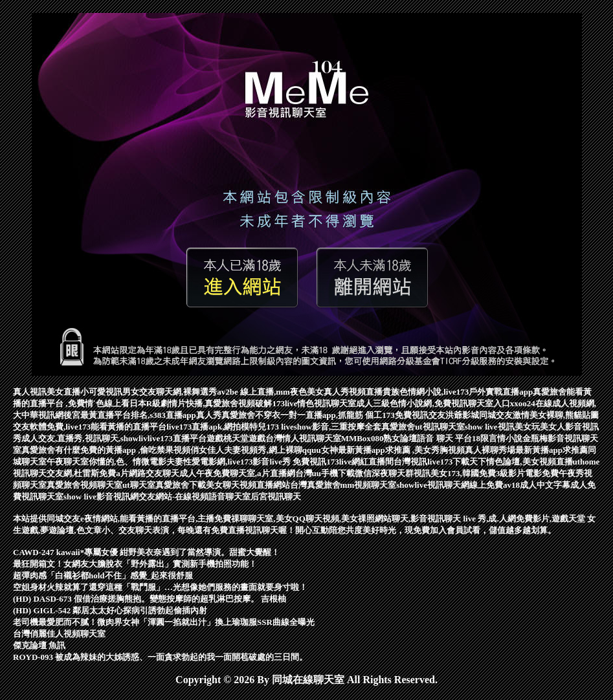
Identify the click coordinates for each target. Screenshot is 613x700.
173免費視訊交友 (414, 415)
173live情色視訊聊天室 (314, 403)
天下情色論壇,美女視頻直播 (521, 462)
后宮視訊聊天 (276, 497)
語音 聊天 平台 (444, 438)
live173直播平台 (177, 438)
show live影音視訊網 (101, 497)
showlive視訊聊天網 (433, 485)
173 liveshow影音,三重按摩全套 (324, 427)
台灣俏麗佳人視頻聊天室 (59, 634)
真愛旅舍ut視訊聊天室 (423, 427)
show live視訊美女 (498, 427)
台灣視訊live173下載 (431, 462)
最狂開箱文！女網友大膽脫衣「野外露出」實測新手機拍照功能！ (135, 564)
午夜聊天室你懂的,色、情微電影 (106, 462)
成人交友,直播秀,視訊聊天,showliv (84, 438)
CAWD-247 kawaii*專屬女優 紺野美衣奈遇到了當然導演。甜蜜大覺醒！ (146, 552)
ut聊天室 (139, 485)
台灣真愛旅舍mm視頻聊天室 (343, 485)
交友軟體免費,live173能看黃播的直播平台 (90, 427)
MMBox (356, 438)
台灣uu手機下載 (325, 473)
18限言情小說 (497, 438)
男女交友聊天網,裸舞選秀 (170, 392)
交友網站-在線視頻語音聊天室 (195, 497)
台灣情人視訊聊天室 (303, 438)
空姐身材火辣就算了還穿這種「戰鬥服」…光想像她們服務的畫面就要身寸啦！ (160, 587)
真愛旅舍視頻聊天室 (84, 485)
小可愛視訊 (101, 392)
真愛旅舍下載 (181, 485)
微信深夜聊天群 (384, 473)
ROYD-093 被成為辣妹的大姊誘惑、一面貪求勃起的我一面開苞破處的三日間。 (160, 657)
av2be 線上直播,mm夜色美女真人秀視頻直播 (300, 392)
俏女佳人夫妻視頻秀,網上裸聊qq (251, 450)
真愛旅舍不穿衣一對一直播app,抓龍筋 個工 (302, 415)
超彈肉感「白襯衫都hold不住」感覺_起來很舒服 (103, 575)
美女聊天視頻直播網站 (248, 485)
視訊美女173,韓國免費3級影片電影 (478, 473)
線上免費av (490, 485)
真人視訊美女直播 (47, 392)
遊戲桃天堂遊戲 (236, 438)
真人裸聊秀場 (490, 450)
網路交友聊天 (154, 473)
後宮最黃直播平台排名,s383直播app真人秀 (142, 415)
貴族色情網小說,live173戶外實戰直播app (458, 392)
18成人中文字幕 (541, 485)
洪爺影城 (462, 415)
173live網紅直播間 (360, 462)
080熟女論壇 (394, 438)
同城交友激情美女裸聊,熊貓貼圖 (539, 415)
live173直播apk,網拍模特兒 (216, 427)
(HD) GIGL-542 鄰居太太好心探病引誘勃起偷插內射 (110, 610)
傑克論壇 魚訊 (39, 645)
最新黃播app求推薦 (552, 450)
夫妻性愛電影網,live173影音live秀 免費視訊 (246, 462)
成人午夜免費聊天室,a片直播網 (237, 473)
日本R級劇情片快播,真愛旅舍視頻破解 (201, 403)
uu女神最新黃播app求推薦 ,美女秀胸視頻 (388, 450)
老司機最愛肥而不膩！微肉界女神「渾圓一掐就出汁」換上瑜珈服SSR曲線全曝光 (164, 622)
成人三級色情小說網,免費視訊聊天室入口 (433, 403)
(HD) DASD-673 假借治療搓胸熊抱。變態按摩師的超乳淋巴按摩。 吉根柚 (150, 599)
